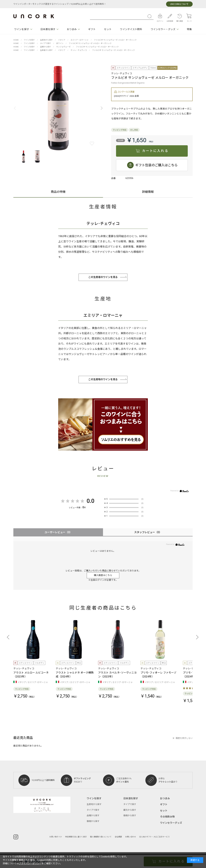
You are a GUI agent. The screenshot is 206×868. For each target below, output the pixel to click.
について (179, 4)
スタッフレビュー (148, 532)
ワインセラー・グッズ (163, 29)
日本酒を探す (48, 29)
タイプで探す (93, 810)
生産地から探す (94, 804)
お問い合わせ (131, 837)
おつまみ (72, 29)
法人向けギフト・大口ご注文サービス (154, 837)
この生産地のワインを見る (103, 379)
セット (108, 29)
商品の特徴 (58, 192)
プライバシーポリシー (30, 864)
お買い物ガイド (56, 837)
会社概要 (118, 837)
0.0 (90, 501)
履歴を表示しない (184, 738)
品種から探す (93, 815)
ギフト (92, 29)
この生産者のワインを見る (103, 277)
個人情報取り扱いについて (101, 837)
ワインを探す (22, 29)
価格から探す (93, 821)
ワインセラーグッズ (171, 823)
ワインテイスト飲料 (131, 29)
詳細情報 (148, 192)
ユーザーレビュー (58, 532)
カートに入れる (155, 151)
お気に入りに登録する (92, 144)
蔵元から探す (130, 810)
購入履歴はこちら (103, 575)
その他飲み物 (167, 817)
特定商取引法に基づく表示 (76, 837)
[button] (101, 108)
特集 (189, 29)
